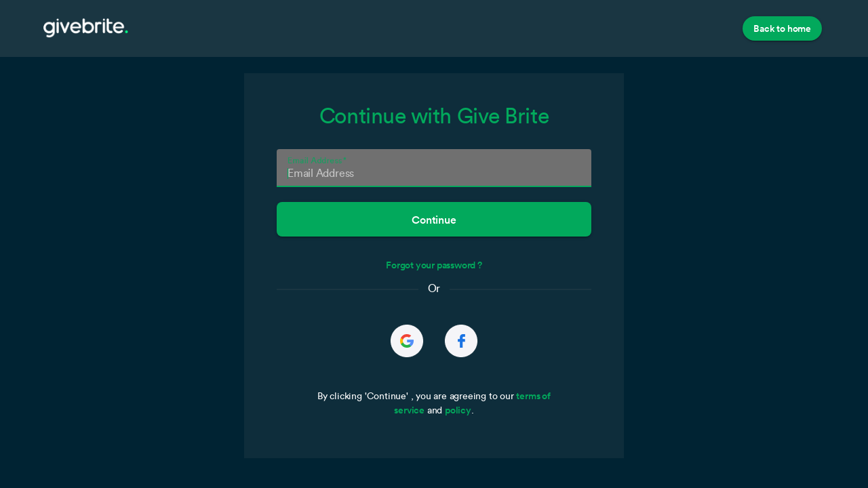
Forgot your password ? (434, 265)
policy (458, 410)
